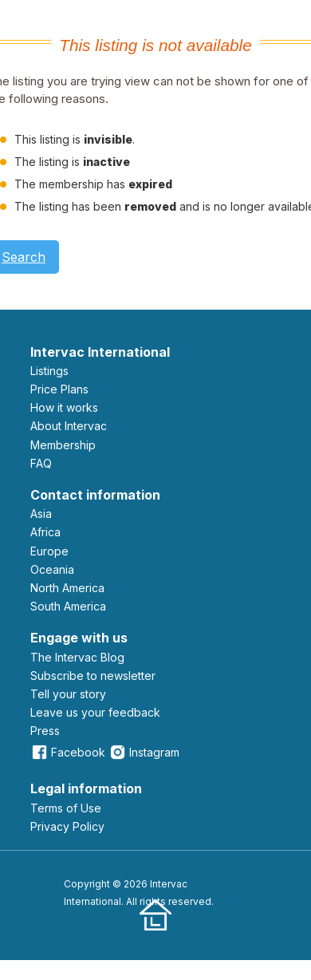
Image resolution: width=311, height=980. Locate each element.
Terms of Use (66, 808)
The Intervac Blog (77, 657)
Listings (49, 371)
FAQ (41, 463)
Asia (41, 514)
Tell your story (68, 694)
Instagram (144, 752)
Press (45, 731)
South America (68, 606)
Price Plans (59, 389)
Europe (49, 551)
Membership (63, 445)
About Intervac (69, 426)
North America (67, 588)
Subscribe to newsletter (93, 676)
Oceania (52, 569)
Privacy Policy (67, 826)
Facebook (68, 752)
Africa (45, 532)
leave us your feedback (95, 712)
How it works (64, 407)
